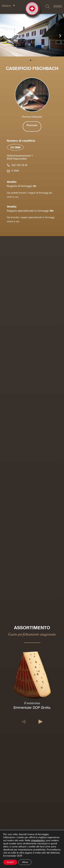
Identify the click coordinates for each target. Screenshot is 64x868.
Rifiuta (25, 862)
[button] (4, 36)
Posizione (32, 125)
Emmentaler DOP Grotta (32, 707)
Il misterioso (32, 703)
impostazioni (38, 840)
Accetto (10, 862)
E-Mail (15, 171)
